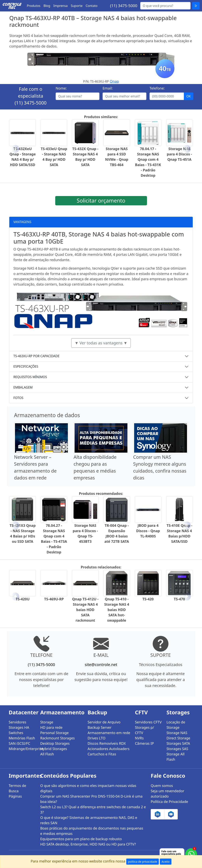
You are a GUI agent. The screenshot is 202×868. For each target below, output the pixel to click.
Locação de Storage (176, 725)
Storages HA (19, 727)
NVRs (139, 738)
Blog (47, 6)
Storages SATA (178, 743)
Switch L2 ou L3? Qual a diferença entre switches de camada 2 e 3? (93, 810)
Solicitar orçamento (101, 200)
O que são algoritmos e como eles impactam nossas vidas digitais (88, 788)
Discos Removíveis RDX (107, 743)
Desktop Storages (55, 743)
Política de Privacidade (169, 802)
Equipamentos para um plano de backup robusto (81, 839)
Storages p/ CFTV (144, 730)
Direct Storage (178, 738)
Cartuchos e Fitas (102, 754)
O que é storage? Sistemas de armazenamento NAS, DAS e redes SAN (89, 820)
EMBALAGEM (23, 387)
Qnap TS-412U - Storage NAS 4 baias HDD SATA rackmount (85, 610)
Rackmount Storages (58, 738)
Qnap (114, 81)
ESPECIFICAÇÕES (26, 366)
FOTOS (18, 398)
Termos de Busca (17, 788)
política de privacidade (143, 862)
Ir (196, 6)
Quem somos (162, 786)
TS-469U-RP (54, 599)
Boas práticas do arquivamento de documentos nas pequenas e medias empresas (92, 831)
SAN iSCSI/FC (19, 743)
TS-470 (179, 599)
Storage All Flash (175, 757)
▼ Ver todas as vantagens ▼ (101, 343)
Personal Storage (54, 733)
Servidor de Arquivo (104, 722)
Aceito (166, 862)
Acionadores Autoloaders (108, 749)
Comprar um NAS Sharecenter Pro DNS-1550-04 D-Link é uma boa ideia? (91, 799)
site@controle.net (101, 665)
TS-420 (148, 599)
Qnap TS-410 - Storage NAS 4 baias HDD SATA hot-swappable (117, 610)
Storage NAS (177, 733)
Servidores (17, 722)
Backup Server (100, 727)
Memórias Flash (22, 738)
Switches (16, 733)
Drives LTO (97, 738)
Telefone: (157, 88)
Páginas (15, 796)
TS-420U (23, 599)
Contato (92, 6)
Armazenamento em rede (109, 733)
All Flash (47, 754)
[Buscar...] (165, 6)
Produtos (34, 6)
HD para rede (51, 727)
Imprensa (61, 6)
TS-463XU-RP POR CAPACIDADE (36, 356)
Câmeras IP (144, 743)
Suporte (77, 6)
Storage (47, 722)
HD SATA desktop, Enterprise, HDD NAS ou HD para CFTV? (88, 844)
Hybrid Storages (54, 749)
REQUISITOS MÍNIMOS (30, 377)
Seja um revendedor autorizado (167, 794)
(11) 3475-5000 (124, 6)
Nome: (61, 88)
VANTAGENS (22, 222)
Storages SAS (177, 749)
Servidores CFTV (148, 722)
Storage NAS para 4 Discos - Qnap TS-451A (179, 154)
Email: (108, 88)
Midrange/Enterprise (22, 749)
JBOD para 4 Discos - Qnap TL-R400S (148, 531)
